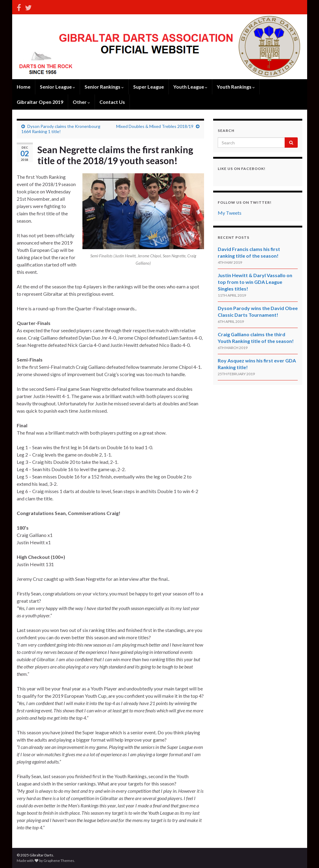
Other (81, 102)
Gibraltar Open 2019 (40, 102)
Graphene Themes (59, 861)
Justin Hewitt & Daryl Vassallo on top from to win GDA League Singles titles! (255, 282)
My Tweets (230, 213)
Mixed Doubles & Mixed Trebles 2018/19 (155, 126)
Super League (149, 87)
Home (24, 87)
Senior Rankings (104, 87)
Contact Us (112, 102)
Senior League (57, 87)
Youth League (190, 87)
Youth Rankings (236, 87)
